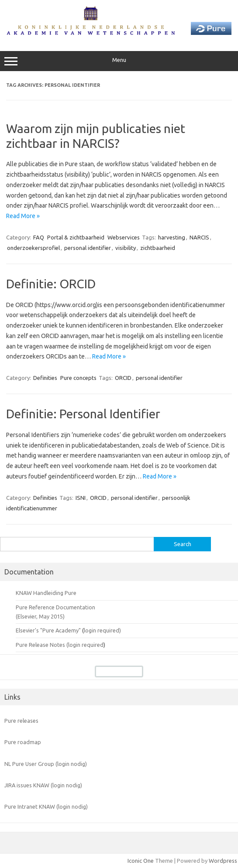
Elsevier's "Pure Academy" (48, 630)
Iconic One (141, 861)
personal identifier (88, 248)
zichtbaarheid (158, 248)
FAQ (39, 237)
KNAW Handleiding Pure (46, 593)
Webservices (124, 237)
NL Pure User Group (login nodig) (46, 764)
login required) (102, 630)
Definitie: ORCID (51, 284)
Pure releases (21, 721)
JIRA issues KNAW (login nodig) (43, 785)
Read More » (23, 216)
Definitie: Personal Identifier (83, 414)
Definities (45, 378)
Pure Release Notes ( (42, 645)
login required (86, 645)
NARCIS (199, 237)
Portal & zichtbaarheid (76, 237)
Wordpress (223, 861)
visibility (126, 248)
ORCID (123, 378)
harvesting (172, 237)
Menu (119, 61)
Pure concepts (78, 378)
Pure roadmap (23, 742)
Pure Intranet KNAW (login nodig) (46, 806)
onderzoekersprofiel (33, 248)
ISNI (81, 498)
